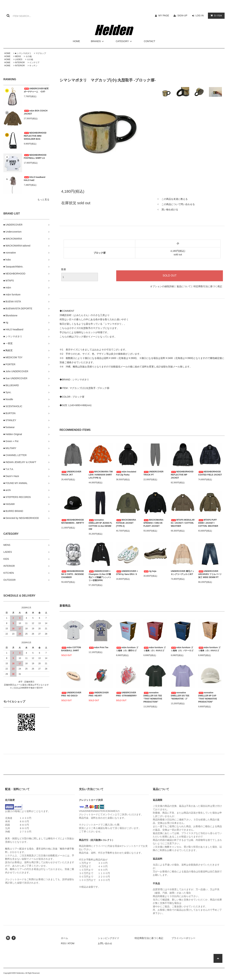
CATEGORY (124, 41)
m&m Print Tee (99, 647)
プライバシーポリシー (183, 938)
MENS (18, 56)
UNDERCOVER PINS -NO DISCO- (71, 694)
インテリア (34, 63)
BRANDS (98, 41)
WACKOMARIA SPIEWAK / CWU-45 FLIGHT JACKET (153, 523)
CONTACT (149, 41)
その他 (29, 56)
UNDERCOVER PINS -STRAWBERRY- (127, 694)
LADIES (19, 59)
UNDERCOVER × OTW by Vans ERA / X (127, 573)
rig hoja (150, 571)
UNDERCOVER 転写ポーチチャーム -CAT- (36, 90)
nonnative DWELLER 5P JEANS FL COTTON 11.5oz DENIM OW (100, 524)
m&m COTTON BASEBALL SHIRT (71, 649)
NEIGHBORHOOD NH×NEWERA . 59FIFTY (73, 521)
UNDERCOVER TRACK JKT (71, 473)
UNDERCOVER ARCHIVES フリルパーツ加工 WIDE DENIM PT (210, 574)
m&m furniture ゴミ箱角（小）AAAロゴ (154, 649)
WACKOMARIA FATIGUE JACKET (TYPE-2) (126, 523)
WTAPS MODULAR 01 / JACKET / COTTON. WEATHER (183, 523)
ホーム (64, 938)
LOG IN (200, 16)
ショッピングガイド (109, 938)
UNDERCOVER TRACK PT (153, 473)
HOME (76, 41)
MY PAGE (164, 16)
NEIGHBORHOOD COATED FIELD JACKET (210, 473)
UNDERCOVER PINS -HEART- (99, 694)
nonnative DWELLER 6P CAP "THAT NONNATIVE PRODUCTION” (208, 697)
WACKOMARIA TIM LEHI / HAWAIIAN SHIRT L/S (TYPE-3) (101, 475)
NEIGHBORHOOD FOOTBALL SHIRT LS (35, 157)
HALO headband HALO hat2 (35, 179)
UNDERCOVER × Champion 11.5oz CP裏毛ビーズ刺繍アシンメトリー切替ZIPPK (100, 576)
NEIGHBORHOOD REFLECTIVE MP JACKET (182, 475)
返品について (184, 286)
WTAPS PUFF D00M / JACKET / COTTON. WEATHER (208, 523)
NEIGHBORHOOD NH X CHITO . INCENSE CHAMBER (73, 574)
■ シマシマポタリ (23, 53)
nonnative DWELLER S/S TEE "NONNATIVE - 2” (180, 696)
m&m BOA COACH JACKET (36, 112)
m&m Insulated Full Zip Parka (126, 473)
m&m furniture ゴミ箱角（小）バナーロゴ (182, 649)
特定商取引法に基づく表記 (208, 286)
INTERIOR (20, 63)
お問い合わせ (105, 943)
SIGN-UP (182, 16)
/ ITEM (215, 16)
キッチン (33, 66)
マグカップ (41, 53)
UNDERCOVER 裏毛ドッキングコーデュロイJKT (182, 573)
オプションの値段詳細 (162, 286)
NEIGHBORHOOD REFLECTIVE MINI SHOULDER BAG (35, 136)
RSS (63, 943)
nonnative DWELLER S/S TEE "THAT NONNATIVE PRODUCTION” (153, 697)
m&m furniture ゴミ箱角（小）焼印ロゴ (127, 649)
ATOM (71, 943)
